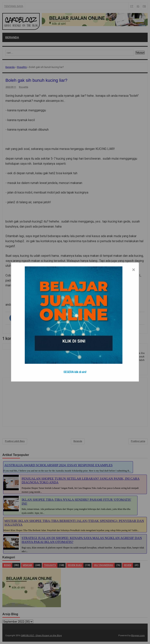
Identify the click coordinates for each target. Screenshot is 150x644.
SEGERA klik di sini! (75, 372)
